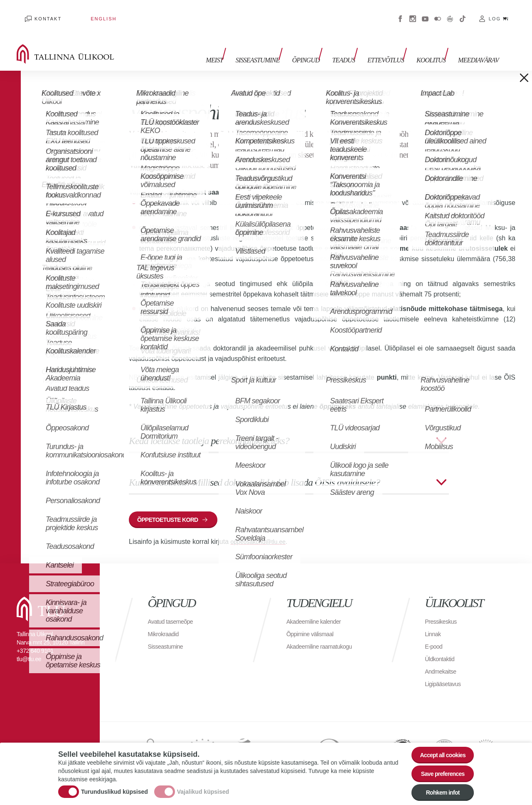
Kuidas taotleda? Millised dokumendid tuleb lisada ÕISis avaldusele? (254, 470)
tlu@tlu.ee (29, 651)
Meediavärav (478, 45)
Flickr (438, 12)
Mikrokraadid (166, 626)
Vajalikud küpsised (203, 786)
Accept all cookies (437, 745)
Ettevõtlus (394, 45)
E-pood (435, 638)
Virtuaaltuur (450, 12)
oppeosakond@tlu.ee (262, 533)
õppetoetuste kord (174, 509)
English (79, 12)
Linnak (434, 626)
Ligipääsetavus (446, 675)
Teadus (356, 45)
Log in (499, 12)
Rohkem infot (437, 791)
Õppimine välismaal (314, 626)
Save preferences (438, 768)
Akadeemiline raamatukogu (324, 638)
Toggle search (520, 42)
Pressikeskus (443, 613)
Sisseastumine (278, 45)
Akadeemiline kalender (318, 613)
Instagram (413, 12)
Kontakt (40, 12)
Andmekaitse (443, 663)
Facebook (400, 12)
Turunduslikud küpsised (115, 786)
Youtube (425, 12)
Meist (239, 45)
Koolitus (435, 45)
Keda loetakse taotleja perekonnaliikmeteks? (209, 428)
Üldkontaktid (442, 651)
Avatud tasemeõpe (174, 613)
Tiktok (463, 12)
